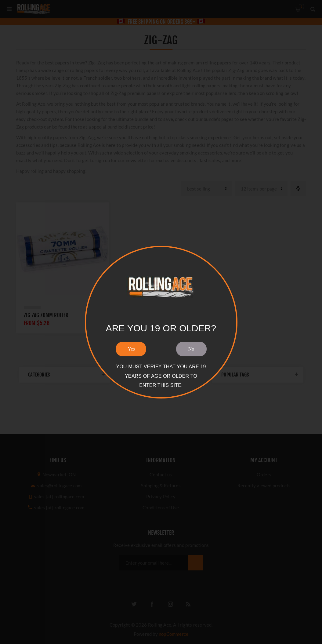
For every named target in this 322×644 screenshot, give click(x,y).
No (191, 349)
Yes (131, 349)
